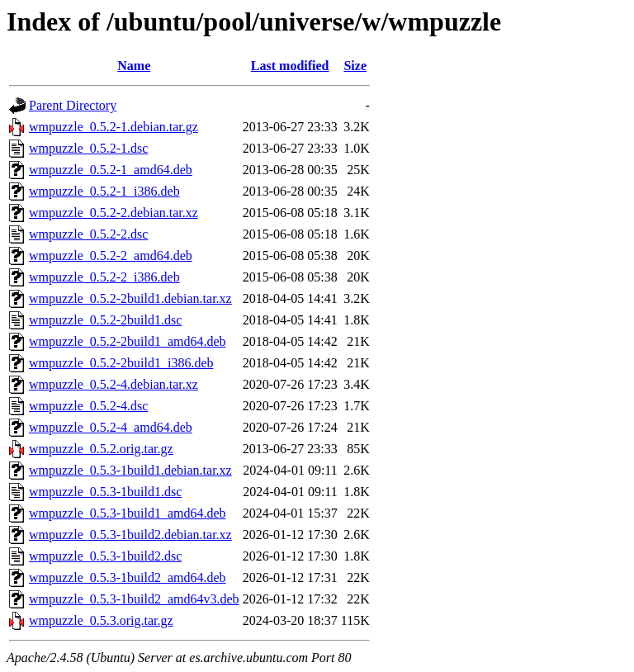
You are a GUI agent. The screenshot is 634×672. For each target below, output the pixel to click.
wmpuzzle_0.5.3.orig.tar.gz (101, 620)
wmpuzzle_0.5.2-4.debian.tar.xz (114, 384)
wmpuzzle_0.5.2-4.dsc (88, 406)
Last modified (290, 66)
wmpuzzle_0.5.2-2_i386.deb (104, 277)
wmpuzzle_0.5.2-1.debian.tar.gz (114, 127)
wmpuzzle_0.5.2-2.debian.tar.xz (114, 213)
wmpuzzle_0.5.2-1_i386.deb (104, 191)
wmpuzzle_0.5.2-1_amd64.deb (111, 170)
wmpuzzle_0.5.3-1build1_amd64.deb (128, 513)
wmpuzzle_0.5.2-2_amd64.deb (111, 256)
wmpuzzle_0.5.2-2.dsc (88, 234)
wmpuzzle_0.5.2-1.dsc (88, 148)
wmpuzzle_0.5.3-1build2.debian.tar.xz (130, 535)
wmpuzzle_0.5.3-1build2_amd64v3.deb (134, 599)
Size (355, 66)
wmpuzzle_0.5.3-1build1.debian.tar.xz (130, 470)
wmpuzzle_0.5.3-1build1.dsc (105, 492)
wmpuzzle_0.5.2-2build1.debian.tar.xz (130, 298)
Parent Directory (73, 105)
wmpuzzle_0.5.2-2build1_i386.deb (121, 363)
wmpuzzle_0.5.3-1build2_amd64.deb (128, 577)
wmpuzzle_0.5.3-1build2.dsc (105, 556)
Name (134, 66)
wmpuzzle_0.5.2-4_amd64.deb (111, 427)
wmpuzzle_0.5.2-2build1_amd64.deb (128, 341)
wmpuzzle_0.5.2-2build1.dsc (105, 320)
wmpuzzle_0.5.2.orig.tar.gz (101, 449)
